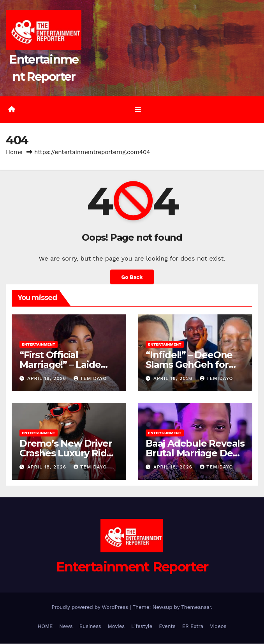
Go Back (132, 277)
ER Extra (193, 627)
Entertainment (39, 345)
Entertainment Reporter (132, 567)
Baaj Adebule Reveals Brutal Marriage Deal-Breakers (195, 453)
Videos (218, 627)
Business (90, 627)
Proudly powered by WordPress (91, 608)
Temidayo (90, 379)
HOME (45, 627)
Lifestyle (142, 627)
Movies (116, 627)
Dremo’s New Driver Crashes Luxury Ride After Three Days (66, 453)
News (66, 627)
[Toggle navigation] (138, 110)
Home (14, 153)
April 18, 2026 (48, 379)
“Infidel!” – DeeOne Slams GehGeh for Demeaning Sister (189, 365)
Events (167, 627)
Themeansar (196, 608)
